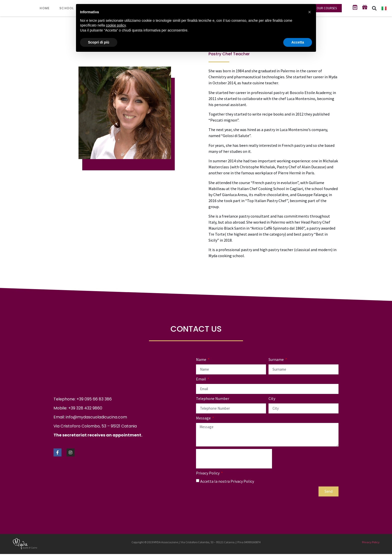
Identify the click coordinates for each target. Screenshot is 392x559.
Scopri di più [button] (99, 42)
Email (201, 379)
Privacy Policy (208, 473)
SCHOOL (69, 8)
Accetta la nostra (227, 481)
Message (204, 418)
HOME (45, 8)
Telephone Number (213, 399)
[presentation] (234, 459)
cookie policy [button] (116, 25)
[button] (374, 8)
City (272, 399)
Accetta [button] (298, 42)
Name (201, 360)
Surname (276, 360)
